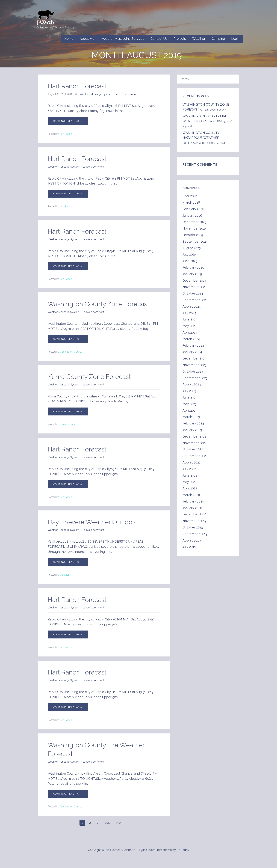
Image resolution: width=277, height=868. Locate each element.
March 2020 (191, 495)
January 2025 (192, 274)
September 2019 (195, 534)
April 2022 (190, 488)
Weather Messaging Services (122, 39)
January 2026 (192, 215)
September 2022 (195, 456)
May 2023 (190, 404)
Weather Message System (96, 94)
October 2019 (193, 527)
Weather (199, 39)
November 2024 (195, 287)
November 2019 (195, 521)
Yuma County (67, 424)
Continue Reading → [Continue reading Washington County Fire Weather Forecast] (68, 794)
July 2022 (189, 469)
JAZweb (45, 22)
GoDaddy (183, 850)
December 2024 (195, 280)
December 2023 (194, 358)
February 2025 (193, 267)
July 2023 (189, 391)
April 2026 (190, 196)
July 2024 (189, 313)
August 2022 (191, 462)
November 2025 (195, 228)
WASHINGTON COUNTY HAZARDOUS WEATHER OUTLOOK (201, 138)
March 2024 (191, 339)
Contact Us (159, 39)
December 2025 (194, 222)
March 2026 (191, 202)
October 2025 (193, 235)
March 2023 (191, 417)
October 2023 (193, 371)
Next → (121, 823)
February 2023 (193, 423)
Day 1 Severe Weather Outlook (92, 522)
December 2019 (194, 514)
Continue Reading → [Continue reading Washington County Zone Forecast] (68, 339)
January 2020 (192, 508)
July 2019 (189, 547)
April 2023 (190, 410)
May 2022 (189, 482)
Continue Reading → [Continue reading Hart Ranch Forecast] (68, 121)
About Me (87, 39)
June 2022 (190, 475)
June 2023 (190, 397)
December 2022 (194, 436)
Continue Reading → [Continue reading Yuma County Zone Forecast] (68, 411)
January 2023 (192, 430)
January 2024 (192, 352)
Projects (180, 39)
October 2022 (193, 449)
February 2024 (193, 345)
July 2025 (189, 254)
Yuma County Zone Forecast (89, 377)
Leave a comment (126, 94)
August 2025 (192, 248)
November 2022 (194, 443)
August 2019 (192, 540)
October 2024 (193, 293)
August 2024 (192, 306)
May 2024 (190, 326)
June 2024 (190, 319)
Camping (218, 39)
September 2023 (195, 378)
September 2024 (195, 300)
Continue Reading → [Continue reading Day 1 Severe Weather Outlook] (68, 562)
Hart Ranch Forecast (77, 86)
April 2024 (190, 332)
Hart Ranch (66, 134)
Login (235, 39)
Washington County (71, 352)
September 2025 (195, 241)
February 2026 (193, 209)
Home (69, 39)
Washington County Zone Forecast (98, 304)
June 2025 (190, 261)
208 (107, 823)
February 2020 (193, 501)
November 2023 (195, 365)
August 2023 (192, 384)
